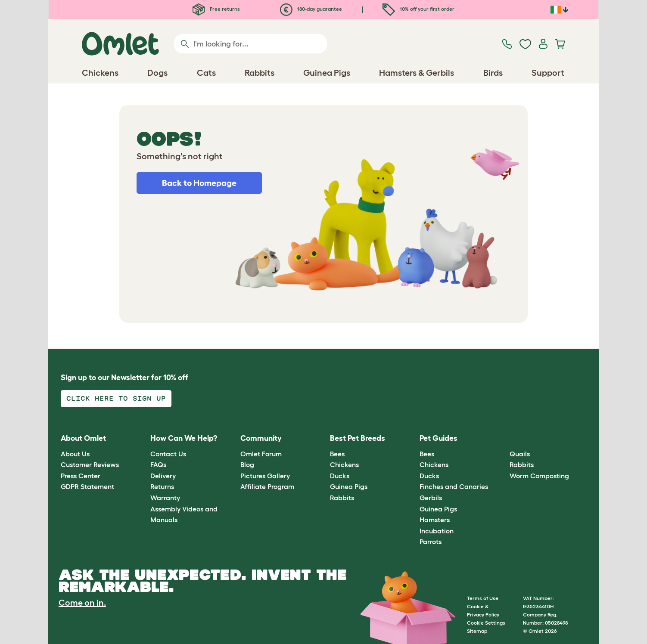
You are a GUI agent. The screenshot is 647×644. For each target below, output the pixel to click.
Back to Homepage (199, 183)
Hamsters (435, 520)
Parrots (431, 542)
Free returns (216, 9)
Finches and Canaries (454, 486)
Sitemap (477, 631)
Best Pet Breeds (358, 438)
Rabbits (342, 498)
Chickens (344, 464)
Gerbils (431, 498)
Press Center (81, 476)
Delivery (163, 476)
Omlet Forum (261, 454)
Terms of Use (483, 598)
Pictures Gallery (265, 476)
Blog (247, 464)
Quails (520, 454)
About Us (75, 454)
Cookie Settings (486, 623)
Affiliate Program (267, 486)
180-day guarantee (311, 9)
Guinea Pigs (349, 486)
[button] (503, 439)
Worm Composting (539, 476)
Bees (337, 454)
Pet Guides (439, 438)
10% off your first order (418, 9)
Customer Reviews (90, 464)
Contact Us (168, 454)
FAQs (158, 464)
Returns (162, 486)
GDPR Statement (87, 486)
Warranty (165, 498)
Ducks (340, 476)
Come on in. (82, 603)
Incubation (437, 531)
